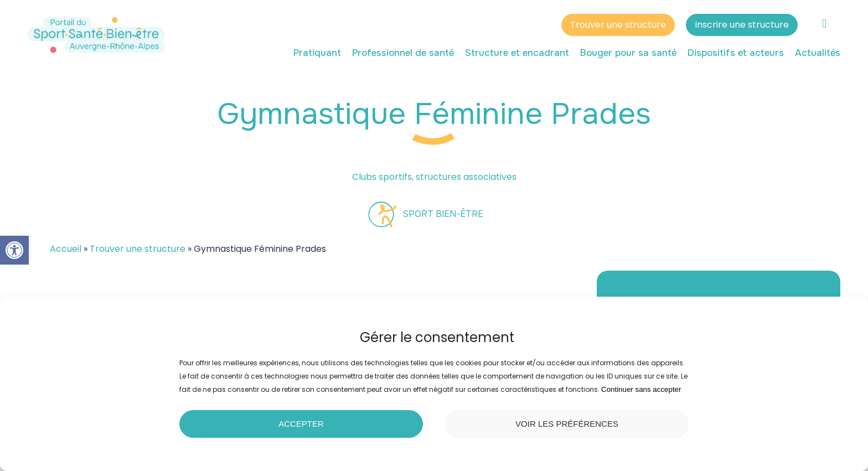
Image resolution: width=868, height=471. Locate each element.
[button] (14, 250)
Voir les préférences (567, 424)
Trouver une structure (618, 26)
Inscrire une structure (742, 26)
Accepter (301, 424)
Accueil (66, 249)
